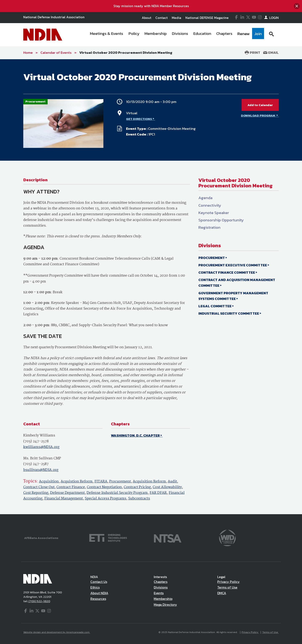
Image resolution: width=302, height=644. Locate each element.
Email (271, 53)
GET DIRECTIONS (139, 119)
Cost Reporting (36, 493)
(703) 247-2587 (36, 464)
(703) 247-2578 (36, 441)
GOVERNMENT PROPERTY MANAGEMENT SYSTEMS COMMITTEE (233, 296)
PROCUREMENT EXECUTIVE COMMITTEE (233, 265)
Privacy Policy (228, 582)
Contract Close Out (39, 487)
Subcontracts (139, 499)
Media (176, 18)
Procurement (120, 482)
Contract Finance (71, 487)
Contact (161, 18)
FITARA (101, 482)
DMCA (222, 593)
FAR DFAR (158, 493)
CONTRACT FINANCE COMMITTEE (227, 272)
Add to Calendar (260, 105)
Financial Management (64, 499)
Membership (163, 599)
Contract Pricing (137, 487)
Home (28, 53)
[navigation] (176, 35)
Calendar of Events (56, 53)
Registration (209, 227)
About (146, 18)
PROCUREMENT (212, 258)
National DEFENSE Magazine (207, 18)
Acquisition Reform (149, 482)
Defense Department (67, 493)
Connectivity (210, 205)
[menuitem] (107, 35)
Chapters (161, 582)
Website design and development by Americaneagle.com (57, 632)
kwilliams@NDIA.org (41, 447)
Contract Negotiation (104, 487)
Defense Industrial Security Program (117, 493)
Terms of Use (227, 587)
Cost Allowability (167, 487)
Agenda (205, 198)
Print (253, 53)
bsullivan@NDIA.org (41, 470)
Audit (172, 482)
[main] (151, 287)
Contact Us (99, 582)
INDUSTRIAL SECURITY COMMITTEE (229, 313)
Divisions (161, 587)
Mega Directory (165, 605)
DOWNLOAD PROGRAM (258, 115)
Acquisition (49, 482)
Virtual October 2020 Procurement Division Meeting (126, 53)
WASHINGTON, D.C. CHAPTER (135, 435)
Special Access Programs (105, 499)
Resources (98, 599)
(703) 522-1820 (39, 601)
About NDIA (99, 593)
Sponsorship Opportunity (221, 220)
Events (159, 593)
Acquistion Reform (77, 482)
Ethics (95, 587)
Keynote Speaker (214, 213)
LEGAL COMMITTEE (215, 306)
